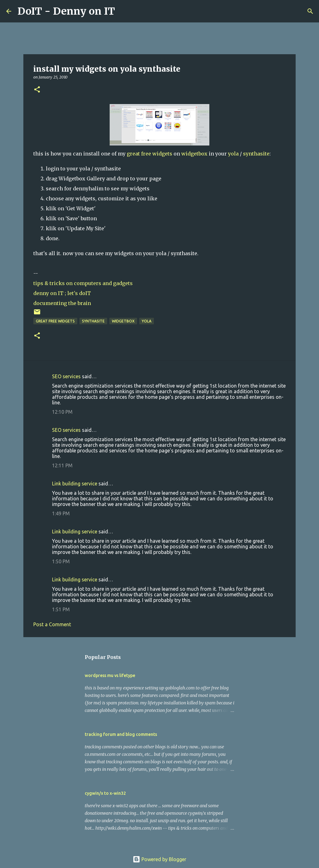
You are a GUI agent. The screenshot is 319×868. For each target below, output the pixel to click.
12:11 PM (62, 465)
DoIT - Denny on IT (66, 11)
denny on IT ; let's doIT (62, 293)
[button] (37, 90)
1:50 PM (61, 561)
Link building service (75, 484)
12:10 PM (62, 412)
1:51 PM (61, 609)
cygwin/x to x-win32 (105, 793)
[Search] (124, 11)
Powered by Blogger (159, 859)
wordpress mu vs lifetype (110, 675)
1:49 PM (61, 513)
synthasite (256, 154)
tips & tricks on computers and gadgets (83, 283)
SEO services (66, 376)
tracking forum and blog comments (121, 734)
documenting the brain (62, 303)
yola (233, 154)
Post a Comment (52, 624)
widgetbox (194, 154)
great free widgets (150, 154)
